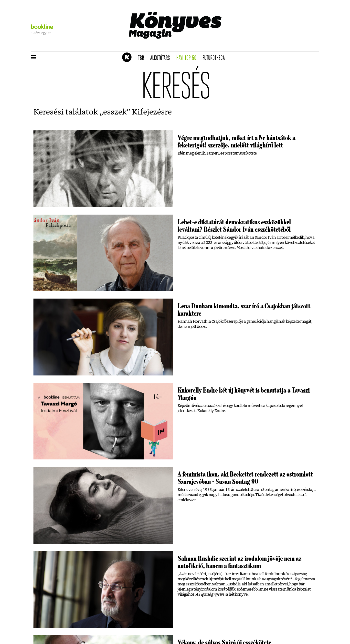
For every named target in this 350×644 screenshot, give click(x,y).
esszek (115, 112)
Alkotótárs (162, 58)
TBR (143, 58)
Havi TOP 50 (188, 58)
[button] (34, 58)
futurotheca (215, 58)
